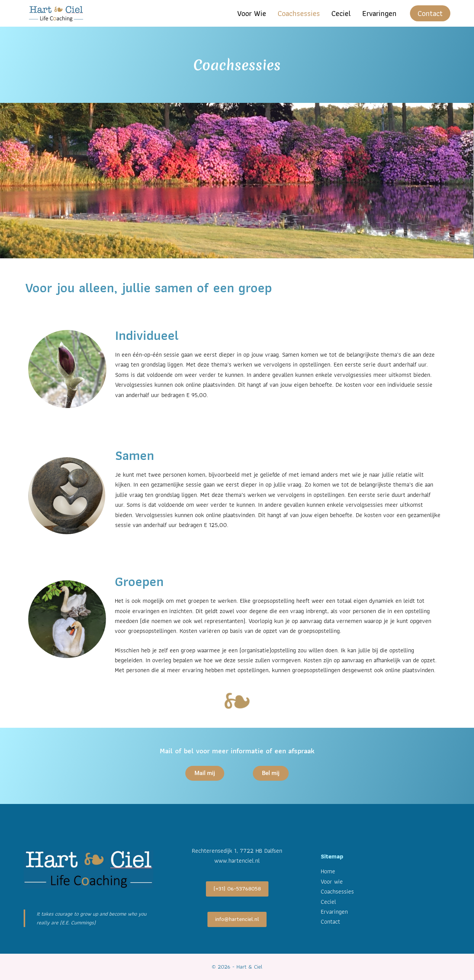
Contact (430, 13)
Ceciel (328, 902)
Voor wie (332, 882)
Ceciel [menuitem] (341, 13)
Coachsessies (337, 891)
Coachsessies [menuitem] (299, 13)
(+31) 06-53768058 (237, 889)
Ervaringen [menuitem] (379, 13)
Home (328, 871)
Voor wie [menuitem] (252, 13)
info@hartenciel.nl (237, 919)
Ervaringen (334, 912)
